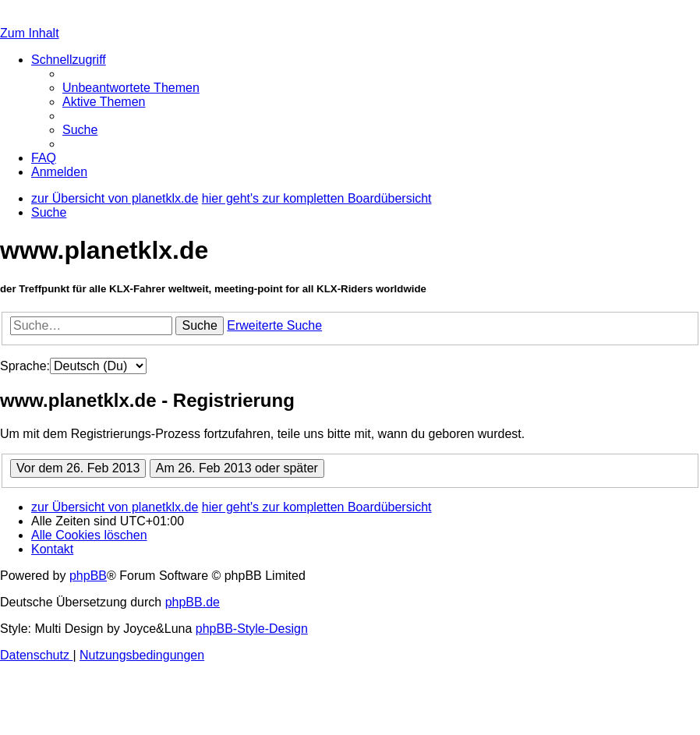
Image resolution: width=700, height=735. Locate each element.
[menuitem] (131, 88)
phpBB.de (193, 602)
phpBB (88, 576)
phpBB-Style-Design (252, 629)
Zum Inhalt (30, 33)
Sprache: (25, 366)
